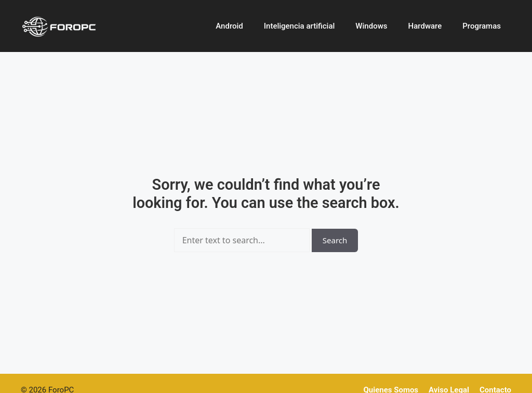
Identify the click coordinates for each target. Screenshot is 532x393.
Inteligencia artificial (300, 26)
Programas (482, 26)
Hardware (425, 26)
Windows (371, 26)
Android (229, 26)
